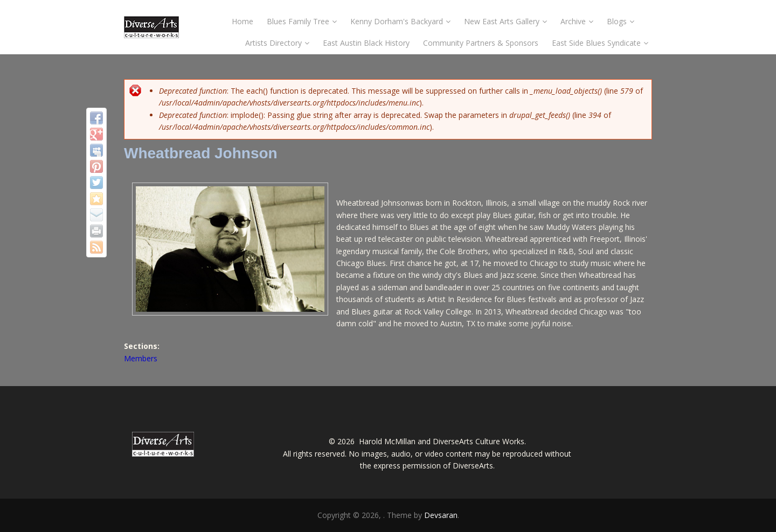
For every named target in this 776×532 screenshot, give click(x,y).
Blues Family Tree (302, 21)
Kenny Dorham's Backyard (400, 21)
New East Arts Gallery (505, 21)
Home (242, 21)
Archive (577, 21)
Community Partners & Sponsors (481, 43)
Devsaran (441, 515)
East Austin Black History (366, 43)
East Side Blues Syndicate (600, 43)
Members (141, 358)
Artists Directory (277, 43)
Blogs (621, 21)
